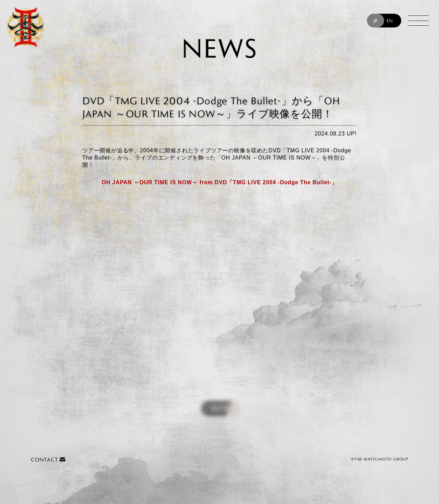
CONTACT (48, 460)
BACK (220, 409)
